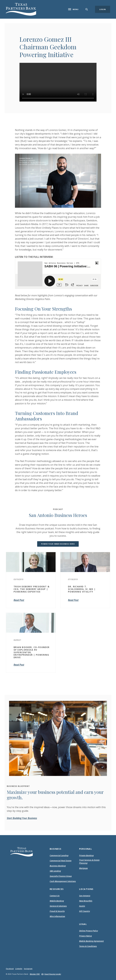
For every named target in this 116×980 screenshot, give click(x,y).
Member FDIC (35, 974)
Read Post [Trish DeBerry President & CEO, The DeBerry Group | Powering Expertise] (19, 600)
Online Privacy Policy (89, 931)
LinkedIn (19, 969)
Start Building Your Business (22, 818)
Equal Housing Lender (53, 974)
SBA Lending (55, 871)
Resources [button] (57, 889)
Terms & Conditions (88, 946)
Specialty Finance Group (61, 876)
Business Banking (58, 866)
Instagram (28, 969)
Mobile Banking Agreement (91, 941)
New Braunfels (86, 901)
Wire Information (57, 916)
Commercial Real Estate (61, 861)
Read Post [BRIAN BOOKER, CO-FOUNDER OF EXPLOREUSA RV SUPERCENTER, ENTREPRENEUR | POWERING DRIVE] (19, 665)
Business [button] (56, 849)
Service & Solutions (58, 906)
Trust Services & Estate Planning (89, 862)
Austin (82, 906)
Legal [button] (83, 924)
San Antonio (85, 896)
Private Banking (86, 855)
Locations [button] (86, 889)
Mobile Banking (57, 901)
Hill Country (85, 911)
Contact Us (55, 896)
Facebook (10, 969)
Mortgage (83, 868)
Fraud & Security (57, 911)
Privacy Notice (85, 936)
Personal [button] (86, 849)
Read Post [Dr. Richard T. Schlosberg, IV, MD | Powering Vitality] (73, 600)
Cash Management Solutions (63, 881)
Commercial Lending (59, 855)
